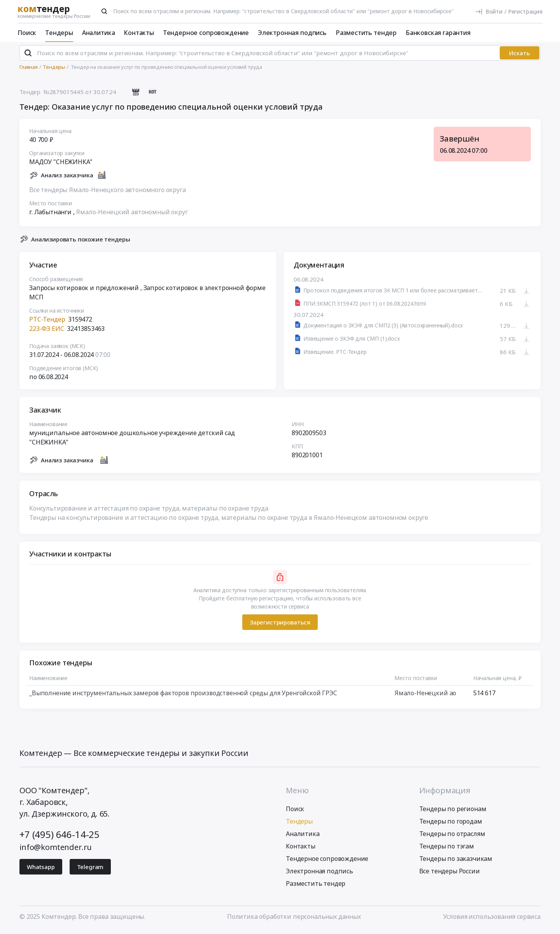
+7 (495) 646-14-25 (59, 837)
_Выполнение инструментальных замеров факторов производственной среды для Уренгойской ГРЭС (183, 696)
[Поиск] (104, 11)
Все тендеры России (450, 874)
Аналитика (99, 33)
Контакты (139, 33)
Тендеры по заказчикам (456, 862)
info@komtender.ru (56, 850)
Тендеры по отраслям (452, 837)
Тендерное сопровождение (206, 33)
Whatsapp (41, 870)
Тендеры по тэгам (447, 849)
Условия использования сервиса (492, 920)
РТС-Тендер (47, 323)
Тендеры (59, 33)
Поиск (27, 33)
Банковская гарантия (438, 33)
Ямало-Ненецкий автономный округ (132, 215)
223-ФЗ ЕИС (46, 332)
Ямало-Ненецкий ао (425, 696)
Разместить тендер (366, 33)
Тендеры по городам (451, 824)
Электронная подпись (292, 33)
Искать (520, 56)
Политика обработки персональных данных (294, 920)
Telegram (90, 870)
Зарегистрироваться (280, 625)
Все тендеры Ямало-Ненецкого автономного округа (108, 193)
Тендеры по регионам (453, 812)
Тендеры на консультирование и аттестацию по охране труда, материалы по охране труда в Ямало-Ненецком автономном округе (229, 521)
